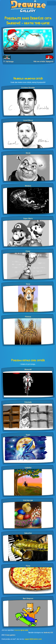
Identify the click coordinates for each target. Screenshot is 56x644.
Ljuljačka (28, 468)
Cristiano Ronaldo (28, 88)
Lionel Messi (28, 120)
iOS (52, 633)
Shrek (28, 153)
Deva (28, 284)
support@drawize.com (33, 639)
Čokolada (28, 402)
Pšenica (28, 317)
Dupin (28, 435)
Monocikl (28, 369)
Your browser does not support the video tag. (28, 41)
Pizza (28, 566)
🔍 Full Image (8, 62)
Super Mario (28, 219)
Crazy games (10, 635)
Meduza (28, 186)
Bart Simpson (28, 599)
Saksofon (28, 533)
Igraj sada (24, 630)
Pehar (28, 251)
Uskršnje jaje (28, 500)
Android (47, 633)
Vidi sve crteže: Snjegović (43, 61)
